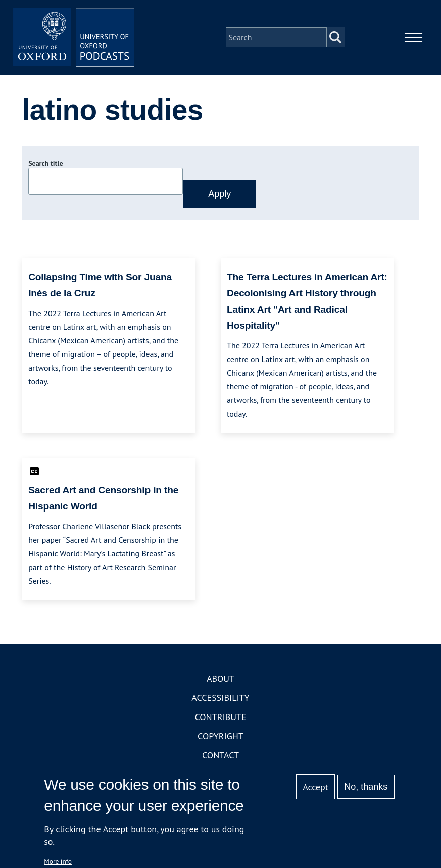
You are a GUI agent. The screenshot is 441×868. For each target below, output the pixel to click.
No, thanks (366, 787)
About (220, 678)
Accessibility (220, 698)
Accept (315, 787)
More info (58, 861)
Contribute (220, 717)
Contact (220, 755)
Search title (45, 163)
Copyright (220, 736)
